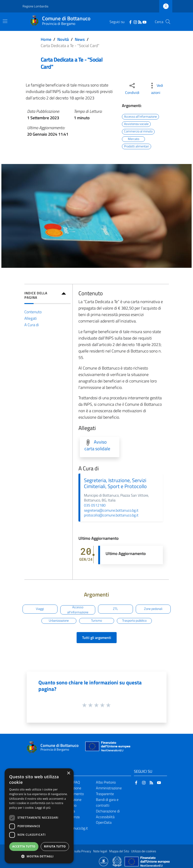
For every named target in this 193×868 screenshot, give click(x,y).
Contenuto (33, 312)
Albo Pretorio (106, 782)
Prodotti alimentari (137, 146)
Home (46, 39)
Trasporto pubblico (134, 620)
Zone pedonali (153, 609)
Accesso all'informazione (140, 116)
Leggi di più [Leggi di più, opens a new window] (43, 808)
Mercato (134, 139)
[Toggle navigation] (5, 21)
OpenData (104, 822)
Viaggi (40, 609)
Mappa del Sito (119, 851)
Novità (63, 39)
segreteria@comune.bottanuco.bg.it (111, 510)
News (80, 39)
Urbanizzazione (59, 620)
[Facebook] (130, 22)
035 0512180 (95, 505)
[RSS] (140, 22)
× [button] (68, 773)
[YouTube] (144, 22)
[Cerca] (168, 22)
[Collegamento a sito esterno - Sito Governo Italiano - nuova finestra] (117, 861)
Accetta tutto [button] (24, 846)
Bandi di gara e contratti (107, 802)
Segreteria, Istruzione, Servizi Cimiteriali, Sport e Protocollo (115, 483)
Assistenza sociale (136, 124)
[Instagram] (135, 22)
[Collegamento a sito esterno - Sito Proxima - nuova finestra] (104, 861)
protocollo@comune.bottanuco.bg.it (111, 515)
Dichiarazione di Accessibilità (108, 814)
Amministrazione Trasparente (109, 791)
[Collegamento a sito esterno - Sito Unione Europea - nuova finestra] (107, 747)
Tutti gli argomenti (97, 638)
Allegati (31, 318)
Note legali (100, 851)
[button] (39, 856)
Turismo (96, 620)
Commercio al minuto (138, 131)
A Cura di (32, 325)
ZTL (115, 609)
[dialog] (39, 816)
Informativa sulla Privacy (75, 851)
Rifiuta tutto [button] (55, 846)
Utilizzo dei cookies (144, 851)
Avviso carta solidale (97, 445)
